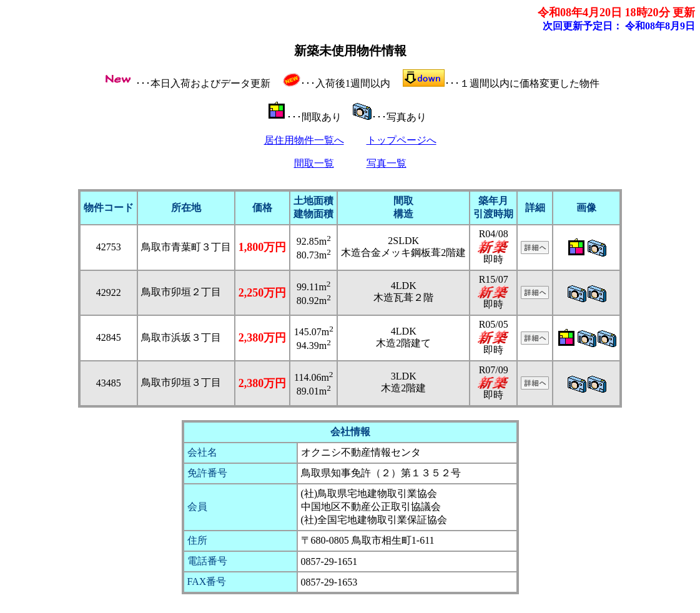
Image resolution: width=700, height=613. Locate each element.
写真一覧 (387, 163)
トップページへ (402, 140)
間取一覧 (314, 163)
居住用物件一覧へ (304, 140)
